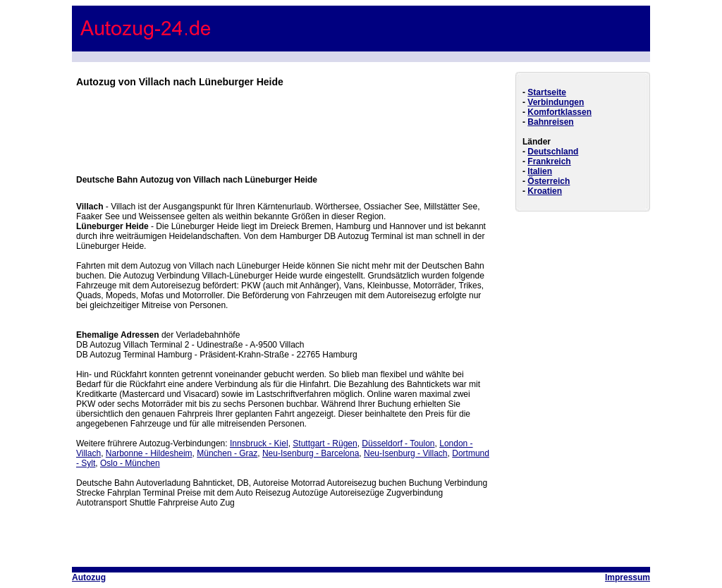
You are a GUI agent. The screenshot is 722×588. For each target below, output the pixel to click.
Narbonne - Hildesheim (149, 453)
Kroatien (545, 191)
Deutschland (553, 152)
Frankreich (549, 161)
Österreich (549, 181)
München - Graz (227, 453)
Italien (540, 171)
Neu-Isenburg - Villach (406, 453)
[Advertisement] (283, 123)
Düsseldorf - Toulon (398, 443)
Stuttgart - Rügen (325, 443)
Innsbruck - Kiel (259, 443)
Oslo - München (130, 463)
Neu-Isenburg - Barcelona (311, 453)
